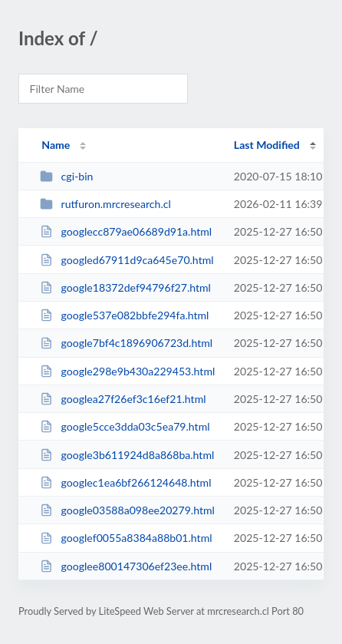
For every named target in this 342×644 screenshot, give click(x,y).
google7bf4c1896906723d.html (126, 343)
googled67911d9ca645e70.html (127, 260)
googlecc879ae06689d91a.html (126, 231)
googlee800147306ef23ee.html (126, 566)
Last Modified (267, 145)
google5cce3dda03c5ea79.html (125, 426)
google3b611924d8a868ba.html (127, 455)
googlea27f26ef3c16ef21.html (123, 399)
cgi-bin (66, 176)
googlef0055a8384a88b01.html (126, 538)
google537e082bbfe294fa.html (124, 315)
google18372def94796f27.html (125, 287)
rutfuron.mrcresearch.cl (105, 204)
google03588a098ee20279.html (127, 510)
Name (56, 145)
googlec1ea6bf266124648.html (125, 482)
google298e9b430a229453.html (127, 371)
